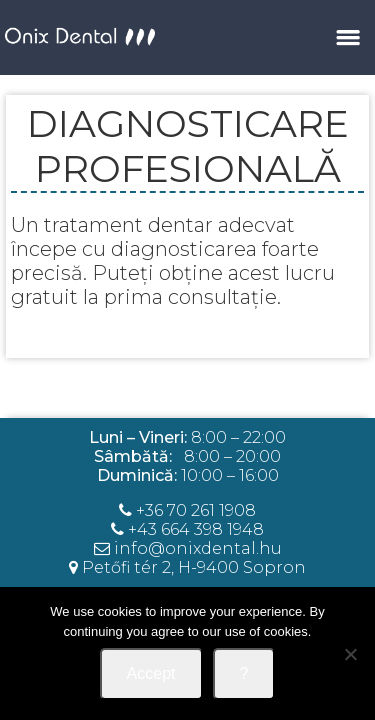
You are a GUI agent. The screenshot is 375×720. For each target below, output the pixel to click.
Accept (151, 673)
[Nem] (350, 654)
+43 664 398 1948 (196, 529)
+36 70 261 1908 (196, 510)
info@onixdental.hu (188, 548)
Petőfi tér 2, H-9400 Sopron (194, 567)
